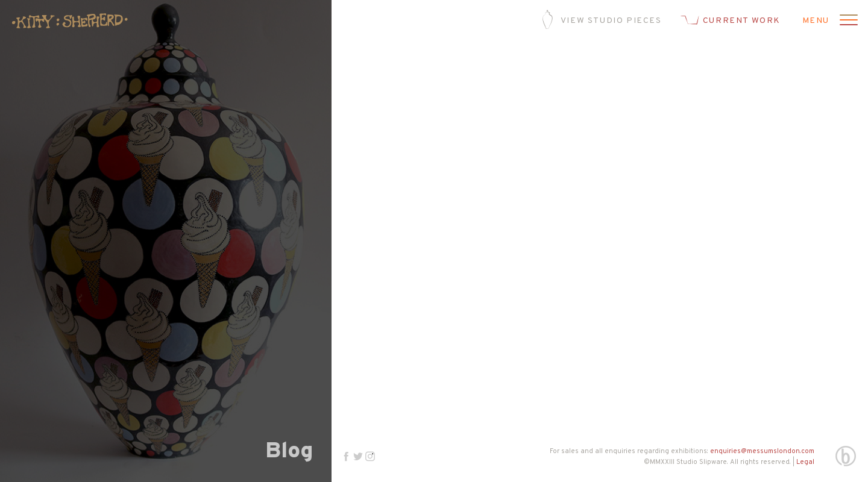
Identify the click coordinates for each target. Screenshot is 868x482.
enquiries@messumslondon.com (762, 451)
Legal (805, 462)
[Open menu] (847, 21)
